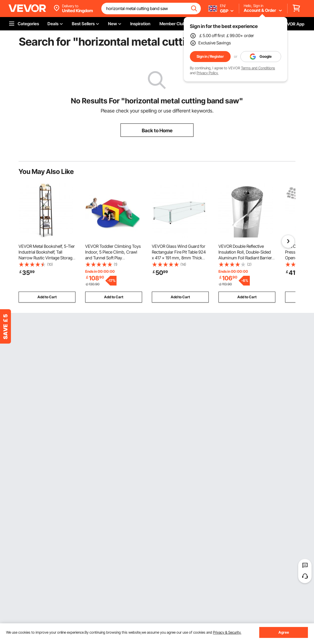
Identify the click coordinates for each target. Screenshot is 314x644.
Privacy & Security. (227, 632)
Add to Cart (47, 297)
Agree (284, 632)
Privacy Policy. (208, 73)
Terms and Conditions (258, 68)
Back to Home (157, 130)
